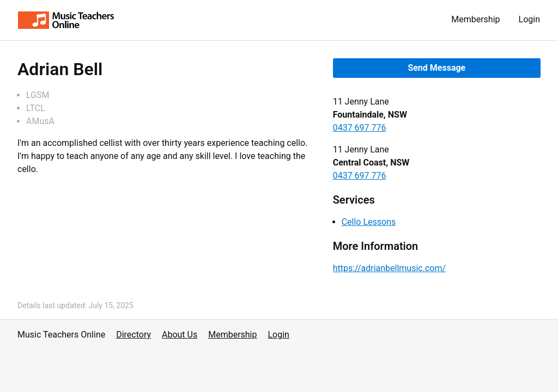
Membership (475, 19)
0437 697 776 (360, 128)
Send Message (436, 68)
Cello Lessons (369, 222)
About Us (180, 335)
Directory (134, 335)
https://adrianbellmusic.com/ (389, 268)
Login (529, 19)
